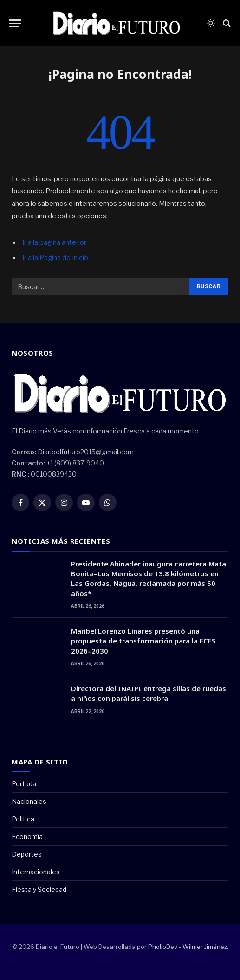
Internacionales (36, 872)
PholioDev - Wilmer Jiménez (188, 947)
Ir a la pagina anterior (54, 242)
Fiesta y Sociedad (39, 889)
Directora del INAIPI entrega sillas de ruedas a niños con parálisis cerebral (149, 693)
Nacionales (29, 801)
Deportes (27, 854)
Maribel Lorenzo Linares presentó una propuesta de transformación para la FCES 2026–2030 (143, 641)
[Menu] (15, 23)
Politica (23, 819)
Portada (24, 784)
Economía (27, 837)
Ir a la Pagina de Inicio (55, 258)
